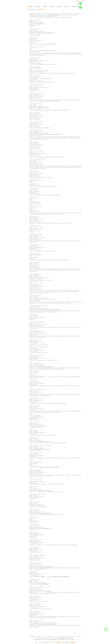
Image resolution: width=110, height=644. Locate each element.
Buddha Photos (57, 15)
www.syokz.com (42, 426)
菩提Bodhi (67, 6)
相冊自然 (52, 6)
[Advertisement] (54, 632)
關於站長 (38, 6)
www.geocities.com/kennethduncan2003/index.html (50, 134)
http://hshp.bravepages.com (44, 449)
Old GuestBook (32, 9)
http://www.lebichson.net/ (44, 108)
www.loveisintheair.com (44, 583)
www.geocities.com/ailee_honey (45, 567)
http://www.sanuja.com (43, 71)
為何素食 (59, 6)
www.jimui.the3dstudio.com (44, 528)
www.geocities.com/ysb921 (44, 490)
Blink (45, 639)
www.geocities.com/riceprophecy (46, 367)
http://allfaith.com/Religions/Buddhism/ (47, 50)
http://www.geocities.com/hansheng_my (47, 624)
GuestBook (51, 17)
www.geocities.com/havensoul (45, 513)
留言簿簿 (74, 6)
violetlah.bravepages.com (44, 441)
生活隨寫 (45, 6)
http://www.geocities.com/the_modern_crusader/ (49, 309)
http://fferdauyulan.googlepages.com (46, 33)
